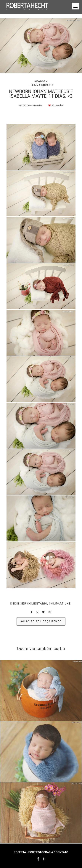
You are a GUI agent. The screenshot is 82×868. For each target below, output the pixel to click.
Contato (62, 852)
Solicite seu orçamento (41, 621)
